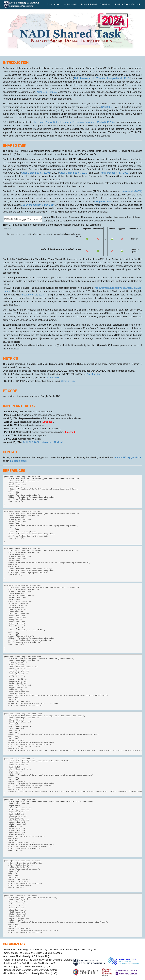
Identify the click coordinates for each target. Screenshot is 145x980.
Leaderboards (70, 4)
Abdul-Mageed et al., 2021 (73, 173)
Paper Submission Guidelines (96, 4)
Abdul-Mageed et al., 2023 (114, 173)
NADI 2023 (107, 107)
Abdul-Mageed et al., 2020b (35, 173)
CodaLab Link (68, 381)
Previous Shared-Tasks (127, 4)
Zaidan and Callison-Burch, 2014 (38, 205)
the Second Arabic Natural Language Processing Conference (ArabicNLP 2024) (74, 122)
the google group (18, 461)
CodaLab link (93, 374)
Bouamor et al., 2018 (33, 295)
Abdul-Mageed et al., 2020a (116, 78)
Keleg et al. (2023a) (47, 92)
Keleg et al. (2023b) (132, 191)
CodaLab (53, 4)
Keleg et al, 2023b (104, 201)
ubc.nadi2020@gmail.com (128, 457)
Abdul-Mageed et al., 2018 (87, 78)
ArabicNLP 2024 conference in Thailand (43, 442)
